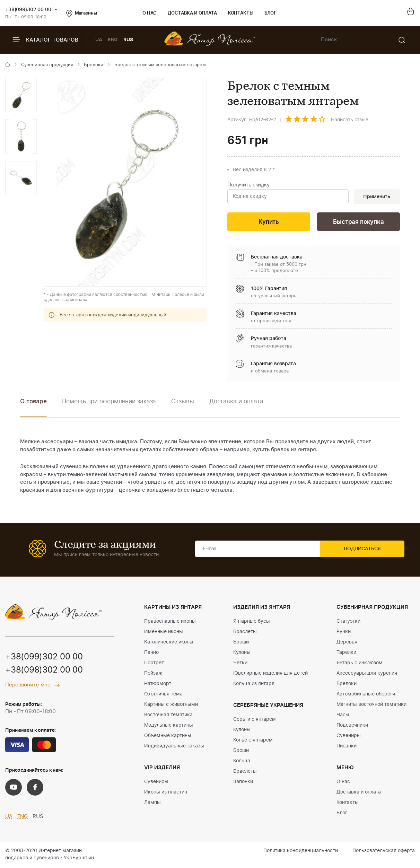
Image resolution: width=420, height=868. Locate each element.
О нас (150, 13)
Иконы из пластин (166, 793)
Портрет (154, 664)
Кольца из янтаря (254, 685)
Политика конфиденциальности (301, 852)
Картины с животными (171, 705)
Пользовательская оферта (384, 852)
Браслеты (245, 633)
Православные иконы (170, 622)
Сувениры (156, 783)
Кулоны (242, 654)
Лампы (152, 804)
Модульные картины (169, 726)
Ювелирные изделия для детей (270, 674)
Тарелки (346, 654)
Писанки (347, 747)
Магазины (82, 14)
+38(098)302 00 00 (44, 672)
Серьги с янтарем (255, 720)
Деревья (347, 643)
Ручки (344, 633)
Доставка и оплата (192, 13)
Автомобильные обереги (366, 695)
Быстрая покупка (358, 223)
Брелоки (94, 65)
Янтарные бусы (252, 622)
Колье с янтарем (253, 741)
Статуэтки (348, 622)
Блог (270, 13)
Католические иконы (169, 643)
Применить (376, 197)
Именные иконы (164, 633)
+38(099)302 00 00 (28, 10)
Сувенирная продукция (47, 65)
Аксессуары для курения (367, 674)
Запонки (243, 783)
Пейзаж (153, 674)
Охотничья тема (163, 695)
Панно (151, 654)
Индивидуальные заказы (174, 747)
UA (99, 40)
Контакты (241, 13)
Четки (240, 664)
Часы (343, 716)
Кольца (242, 762)
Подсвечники (352, 726)
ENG (113, 40)
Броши (241, 643)
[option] (21, 95)
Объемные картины (168, 737)
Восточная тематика (168, 716)
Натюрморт (158, 685)
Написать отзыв (350, 120)
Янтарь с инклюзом (360, 664)
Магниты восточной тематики (371, 705)
